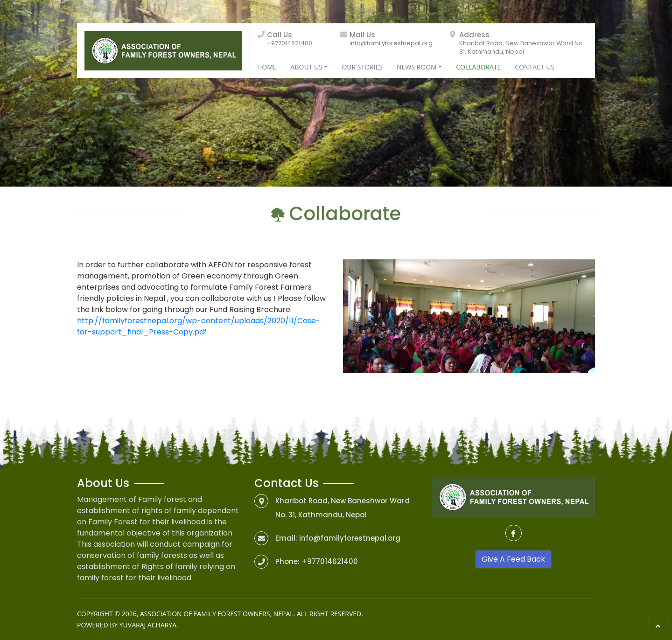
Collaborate (478, 67)
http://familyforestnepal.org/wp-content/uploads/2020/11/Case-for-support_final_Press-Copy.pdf (199, 326)
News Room (417, 67)
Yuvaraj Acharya (148, 625)
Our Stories (362, 67)
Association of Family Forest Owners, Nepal (217, 614)
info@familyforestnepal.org (391, 43)
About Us (307, 67)
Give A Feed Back (513, 559)
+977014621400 (290, 43)
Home (267, 67)
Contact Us (535, 67)
